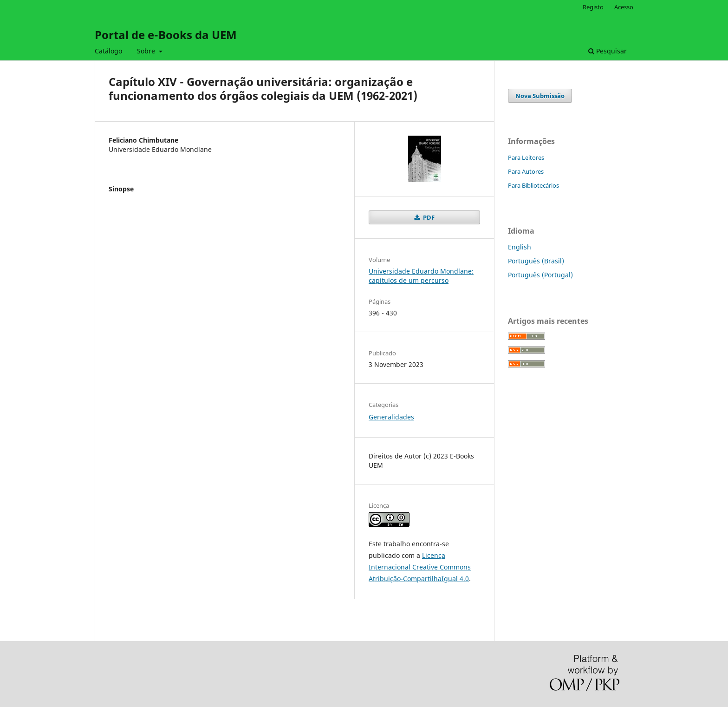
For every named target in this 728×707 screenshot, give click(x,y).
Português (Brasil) (536, 261)
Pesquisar (608, 51)
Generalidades (391, 417)
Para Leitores (526, 157)
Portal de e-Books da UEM (166, 35)
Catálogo (108, 51)
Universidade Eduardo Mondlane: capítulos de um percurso (421, 276)
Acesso (624, 7)
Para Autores (526, 171)
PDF (428, 217)
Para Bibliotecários (533, 185)
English (520, 247)
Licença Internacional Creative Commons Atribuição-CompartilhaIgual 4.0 (420, 567)
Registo (593, 7)
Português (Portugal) (540, 275)
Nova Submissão (540, 96)
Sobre (147, 51)
